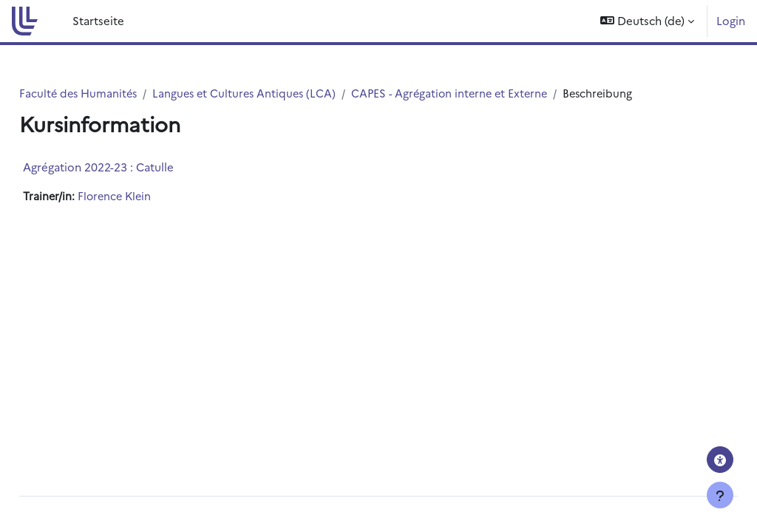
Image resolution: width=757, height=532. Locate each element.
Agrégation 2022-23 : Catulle (132, 167)
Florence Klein (150, 197)
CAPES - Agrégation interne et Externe (495, 93)
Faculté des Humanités (113, 93)
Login (731, 20)
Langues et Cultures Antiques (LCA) (284, 93)
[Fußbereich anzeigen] (720, 495)
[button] (647, 21)
